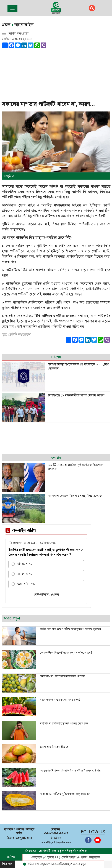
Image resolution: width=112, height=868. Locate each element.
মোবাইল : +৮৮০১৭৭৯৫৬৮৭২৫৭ (56, 831)
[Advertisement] (55, 73)
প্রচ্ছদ (7, 25)
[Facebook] (88, 840)
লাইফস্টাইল (24, 25)
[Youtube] (98, 840)
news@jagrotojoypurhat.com (56, 842)
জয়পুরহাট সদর (48, 851)
